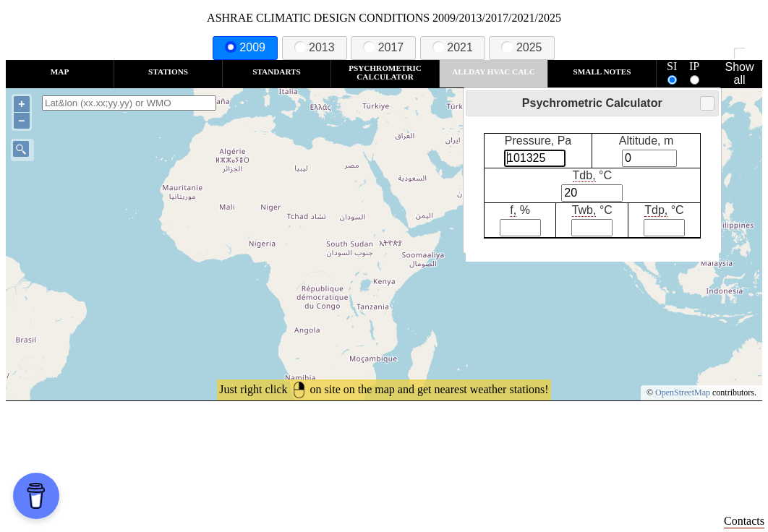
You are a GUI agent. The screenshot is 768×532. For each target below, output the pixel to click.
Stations (168, 72)
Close (707, 104)
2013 (315, 47)
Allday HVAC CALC (494, 72)
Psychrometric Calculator (385, 72)
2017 (383, 47)
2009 (245, 47)
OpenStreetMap (683, 392)
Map (60, 72)
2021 (453, 47)
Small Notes (602, 72)
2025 (521, 47)
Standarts (277, 72)
